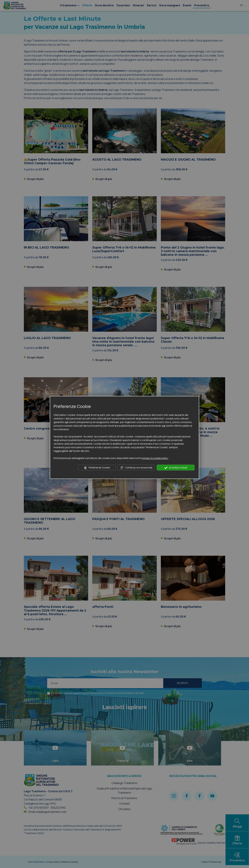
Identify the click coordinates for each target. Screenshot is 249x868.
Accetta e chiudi (176, 468)
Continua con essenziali (136, 468)
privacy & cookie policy (155, 458)
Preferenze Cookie (97, 468)
